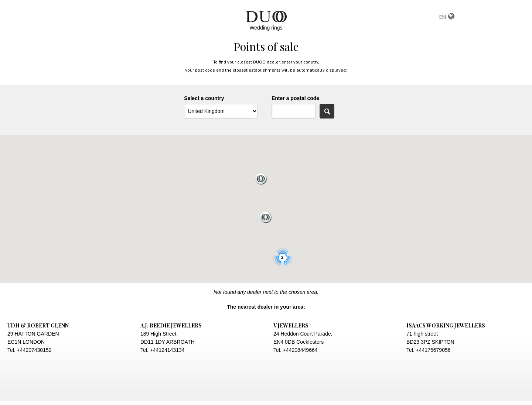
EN (442, 17)
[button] (261, 179)
